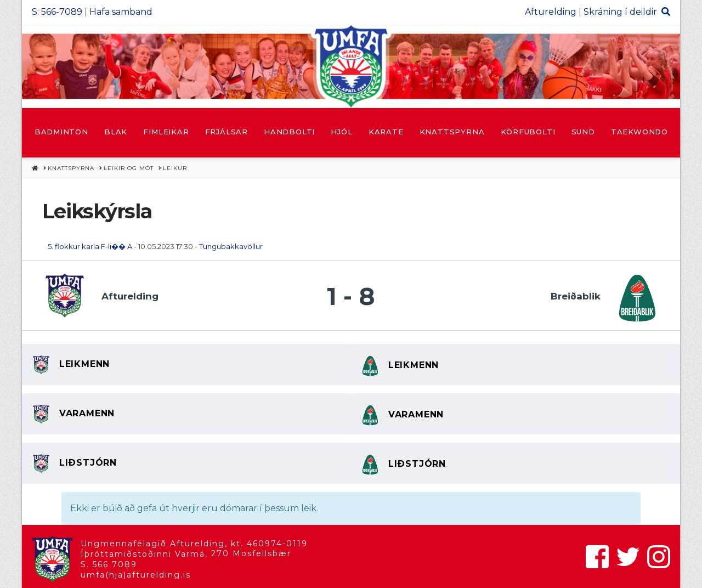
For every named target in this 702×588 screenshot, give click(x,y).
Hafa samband (121, 12)
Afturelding (551, 12)
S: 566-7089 (57, 12)
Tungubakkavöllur (231, 246)
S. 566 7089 (109, 564)
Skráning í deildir (620, 12)
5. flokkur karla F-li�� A (90, 246)
